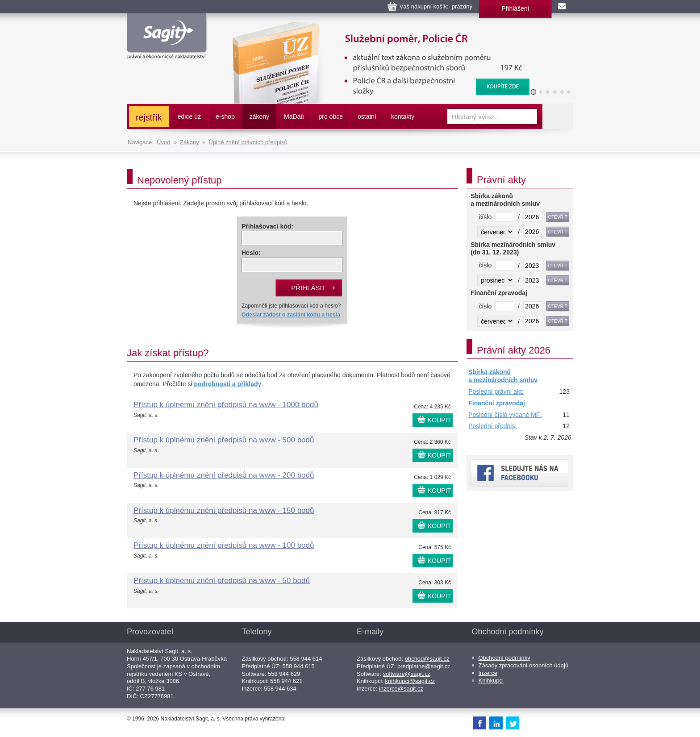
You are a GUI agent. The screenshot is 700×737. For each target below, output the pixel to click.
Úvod (163, 142)
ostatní (367, 117)
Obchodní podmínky (504, 658)
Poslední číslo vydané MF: (505, 415)
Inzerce (488, 673)
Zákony (190, 142)
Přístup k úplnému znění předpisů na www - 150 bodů (224, 510)
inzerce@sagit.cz (401, 689)
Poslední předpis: (492, 426)
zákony (259, 117)
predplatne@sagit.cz (424, 666)
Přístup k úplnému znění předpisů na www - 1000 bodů (226, 405)
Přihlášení (515, 8)
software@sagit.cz (407, 674)
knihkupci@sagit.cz (410, 681)
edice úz (189, 117)
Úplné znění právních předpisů (248, 142)
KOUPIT (439, 420)
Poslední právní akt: (496, 391)
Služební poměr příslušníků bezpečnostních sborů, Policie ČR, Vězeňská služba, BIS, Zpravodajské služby (375, 31)
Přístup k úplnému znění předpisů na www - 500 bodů (224, 440)
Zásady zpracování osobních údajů (524, 665)
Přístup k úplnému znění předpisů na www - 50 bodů (222, 581)
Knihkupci (491, 681)
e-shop (225, 117)
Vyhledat (558, 117)
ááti (294, 117)
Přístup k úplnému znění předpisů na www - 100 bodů (224, 545)
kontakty (403, 117)
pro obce (331, 117)
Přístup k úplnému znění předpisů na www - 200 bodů (224, 475)
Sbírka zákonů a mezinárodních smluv (503, 376)
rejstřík (149, 117)
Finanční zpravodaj (497, 403)
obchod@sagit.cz (427, 659)
